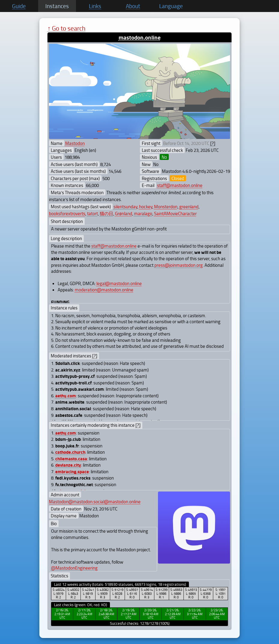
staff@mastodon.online (180, 185)
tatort (92, 213)
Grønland (124, 213)
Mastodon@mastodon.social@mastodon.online (95, 501)
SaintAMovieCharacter (175, 213)
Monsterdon (166, 206)
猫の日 (106, 213)
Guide (19, 6)
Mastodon (75, 143)
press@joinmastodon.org (179, 265)
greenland (189, 206)
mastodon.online (140, 37)
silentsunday (125, 206)
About (133, 6)
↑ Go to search (67, 28)
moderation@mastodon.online (104, 290)
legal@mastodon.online (119, 283)
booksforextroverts (67, 213)
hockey (146, 206)
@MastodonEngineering (74, 568)
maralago (143, 213)
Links (95, 6)
